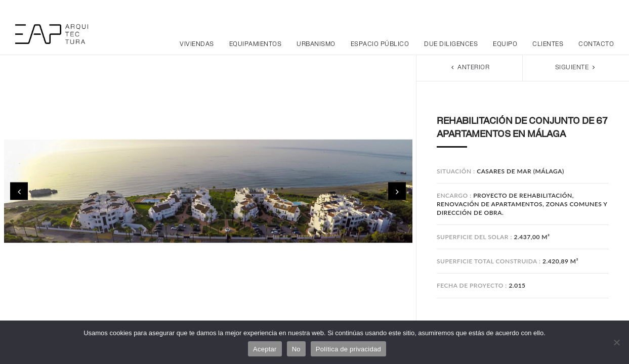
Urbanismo (316, 44)
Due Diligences (451, 44)
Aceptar (265, 349)
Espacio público (380, 44)
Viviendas (197, 44)
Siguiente (576, 67)
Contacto (596, 44)
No (296, 349)
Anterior (469, 67)
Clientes (548, 44)
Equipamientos (256, 44)
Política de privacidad (348, 349)
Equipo (505, 44)
